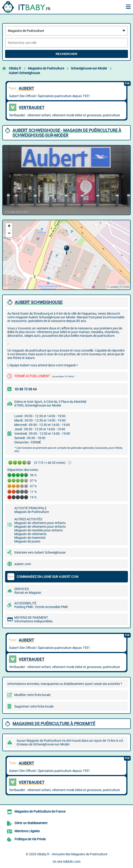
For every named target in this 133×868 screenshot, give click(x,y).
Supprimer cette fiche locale (34, 706)
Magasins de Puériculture (46, 68)
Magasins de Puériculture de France (40, 811)
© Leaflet (112, 287)
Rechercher (66, 54)
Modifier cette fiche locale (32, 695)
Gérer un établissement (31, 823)
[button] (66, 250)
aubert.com (23, 564)
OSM (126, 287)
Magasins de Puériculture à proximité (54, 724)
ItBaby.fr (15, 68)
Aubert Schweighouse (24, 73)
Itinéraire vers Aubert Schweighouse (40, 552)
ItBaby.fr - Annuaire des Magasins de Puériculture (72, 854)
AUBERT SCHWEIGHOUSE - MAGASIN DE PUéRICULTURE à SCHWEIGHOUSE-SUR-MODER (67, 133)
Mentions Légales (27, 831)
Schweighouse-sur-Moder (89, 68)
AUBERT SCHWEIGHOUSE (39, 302)
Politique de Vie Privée (30, 839)
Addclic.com (72, 862)
